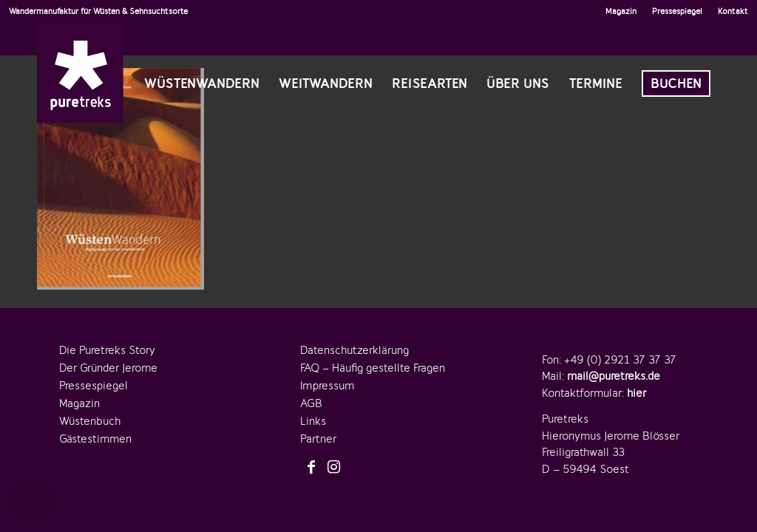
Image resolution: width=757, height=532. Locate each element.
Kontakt (733, 11)
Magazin (621, 11)
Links (313, 421)
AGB (311, 403)
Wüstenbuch (90, 421)
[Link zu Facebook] (311, 468)
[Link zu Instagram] (333, 468)
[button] (33, 499)
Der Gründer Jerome (108, 368)
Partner (318, 439)
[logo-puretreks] (80, 72)
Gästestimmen (95, 439)
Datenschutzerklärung (354, 350)
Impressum (327, 386)
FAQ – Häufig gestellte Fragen (373, 368)
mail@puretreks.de (614, 376)
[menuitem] (621, 11)
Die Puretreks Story (107, 350)
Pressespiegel (677, 11)
